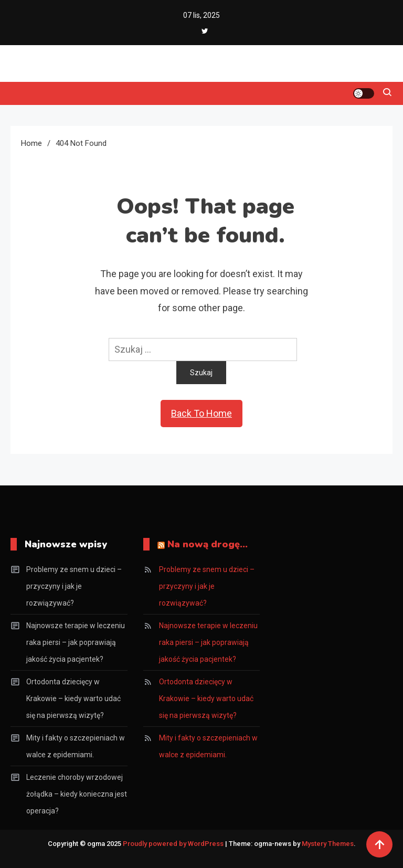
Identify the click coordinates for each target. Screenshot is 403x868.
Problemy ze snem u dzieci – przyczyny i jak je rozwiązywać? (74, 586)
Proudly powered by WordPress (174, 844)
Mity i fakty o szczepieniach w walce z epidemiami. (76, 746)
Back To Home (201, 413)
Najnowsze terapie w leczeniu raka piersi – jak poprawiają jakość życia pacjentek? (76, 642)
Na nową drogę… (208, 544)
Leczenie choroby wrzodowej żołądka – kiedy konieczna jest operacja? (77, 794)
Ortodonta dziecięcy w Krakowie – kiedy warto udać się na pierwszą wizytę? (73, 698)
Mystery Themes (328, 844)
